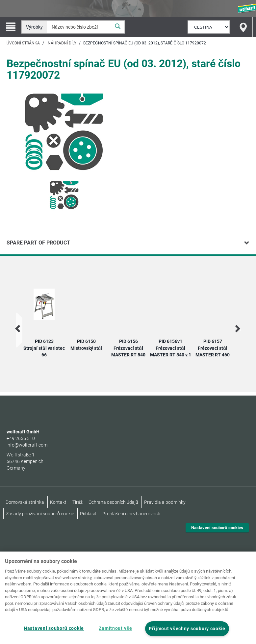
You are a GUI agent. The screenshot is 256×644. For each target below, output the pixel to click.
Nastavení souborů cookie (54, 628)
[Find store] (243, 27)
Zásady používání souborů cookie (40, 514)
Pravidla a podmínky (165, 502)
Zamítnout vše (115, 628)
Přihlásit (88, 514)
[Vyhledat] (118, 27)
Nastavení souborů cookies (217, 528)
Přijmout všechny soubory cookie (187, 629)
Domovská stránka (25, 502)
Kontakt (58, 502)
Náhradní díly (62, 43)
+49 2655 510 (21, 438)
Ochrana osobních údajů (113, 502)
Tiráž (77, 502)
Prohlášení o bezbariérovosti (131, 514)
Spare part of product (38, 243)
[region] (128, 598)
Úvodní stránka (23, 43)
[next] (237, 329)
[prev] (18, 329)
